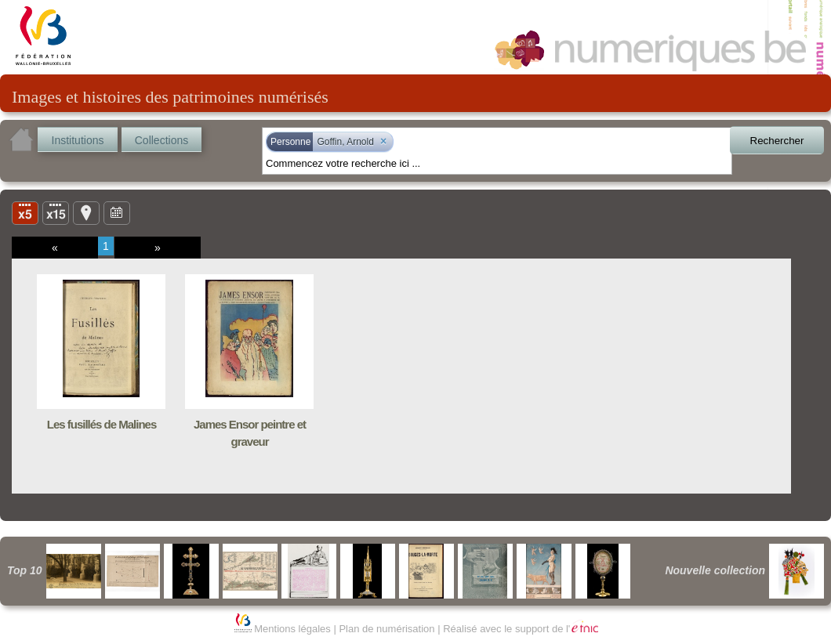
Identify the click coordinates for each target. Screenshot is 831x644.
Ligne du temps (117, 212)
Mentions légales (292, 629)
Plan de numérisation (386, 629)
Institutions (78, 140)
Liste (56, 212)
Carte (86, 212)
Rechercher (777, 141)
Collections (161, 140)
